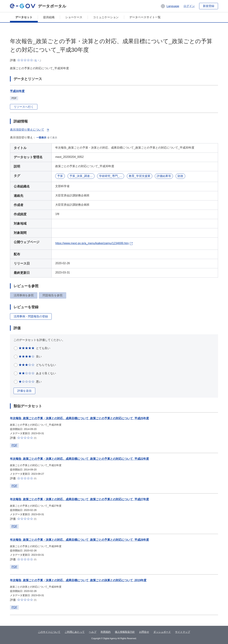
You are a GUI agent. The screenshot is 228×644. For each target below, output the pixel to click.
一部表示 (41, 138)
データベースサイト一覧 (145, 17)
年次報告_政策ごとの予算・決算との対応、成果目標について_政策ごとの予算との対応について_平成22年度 (80, 459)
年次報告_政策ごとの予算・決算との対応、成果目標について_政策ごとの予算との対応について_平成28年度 (80, 540)
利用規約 (106, 632)
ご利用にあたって (75, 632)
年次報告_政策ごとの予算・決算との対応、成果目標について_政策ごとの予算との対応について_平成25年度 (80, 418)
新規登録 (209, 6)
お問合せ (144, 632)
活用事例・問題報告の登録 (31, 316)
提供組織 (49, 17)
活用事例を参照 (24, 295)
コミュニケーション (106, 17)
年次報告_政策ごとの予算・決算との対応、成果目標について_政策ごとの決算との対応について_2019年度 (78, 580)
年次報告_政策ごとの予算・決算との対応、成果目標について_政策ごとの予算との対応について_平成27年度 (80, 499)
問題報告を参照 (53, 295)
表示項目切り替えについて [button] (30, 130)
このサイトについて (49, 632)
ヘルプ (93, 632)
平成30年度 (17, 91)
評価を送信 (24, 391)
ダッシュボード (162, 632)
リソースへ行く (24, 107)
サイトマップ (183, 632)
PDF (14, 445)
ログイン (189, 6)
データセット (24, 17)
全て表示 (52, 138)
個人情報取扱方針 (125, 632)
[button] (170, 6)
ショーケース (74, 17)
